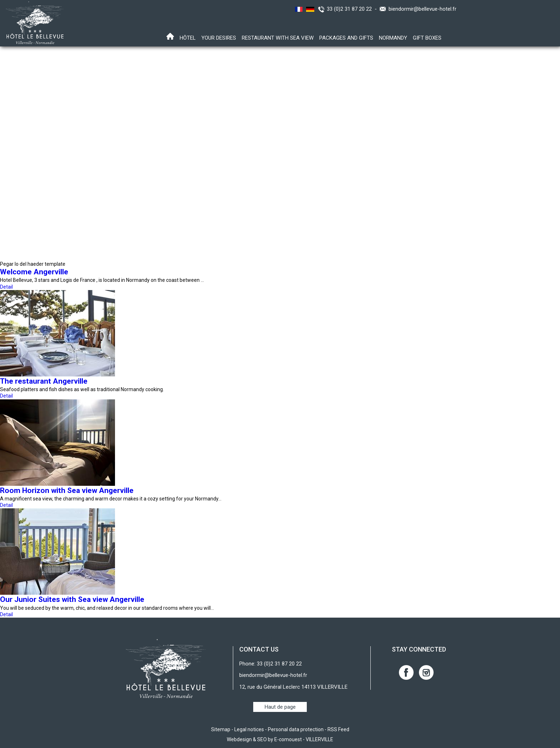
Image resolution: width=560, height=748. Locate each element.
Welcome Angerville (34, 272)
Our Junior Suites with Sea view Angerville (72, 599)
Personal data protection (296, 729)
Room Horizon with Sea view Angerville (67, 490)
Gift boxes (427, 38)
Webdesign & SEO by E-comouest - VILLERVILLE (280, 739)
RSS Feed (338, 729)
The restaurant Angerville (44, 381)
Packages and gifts (346, 38)
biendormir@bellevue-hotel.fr (422, 9)
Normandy (393, 38)
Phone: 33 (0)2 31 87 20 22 (271, 664)
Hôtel (188, 38)
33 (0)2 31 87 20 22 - (353, 9)
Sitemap (221, 729)
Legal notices (249, 729)
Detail (6, 287)
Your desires (219, 38)
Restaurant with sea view (278, 38)
